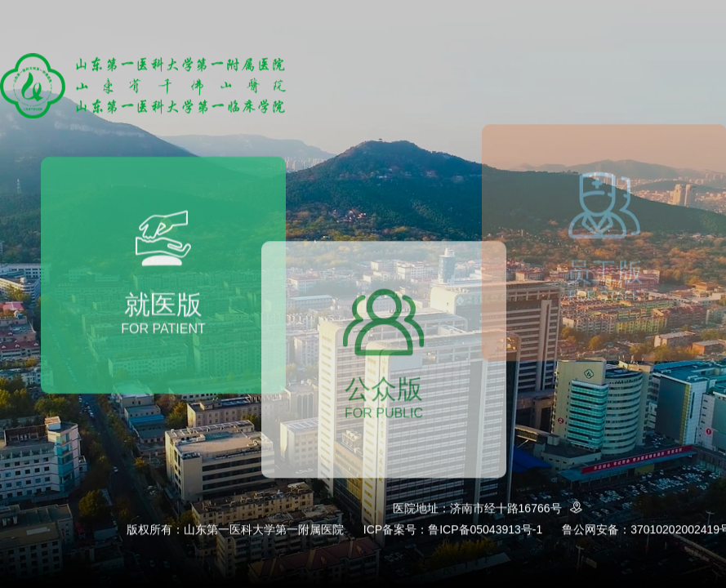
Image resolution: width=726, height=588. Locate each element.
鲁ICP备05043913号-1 (485, 529)
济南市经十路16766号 (519, 509)
